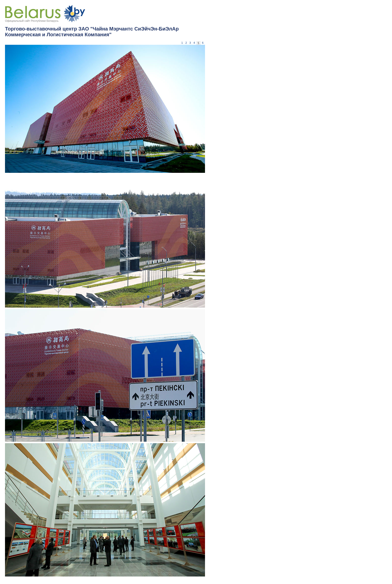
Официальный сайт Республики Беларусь (32, 21)
